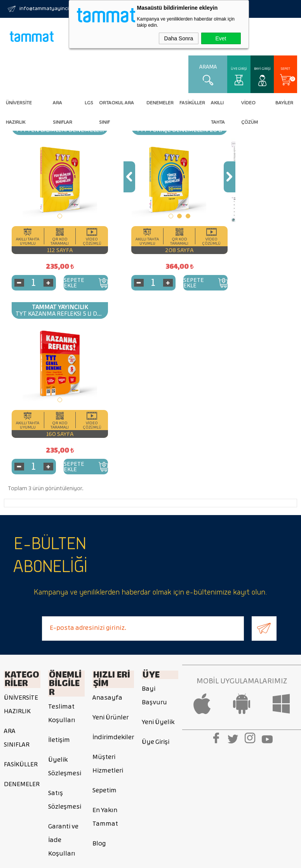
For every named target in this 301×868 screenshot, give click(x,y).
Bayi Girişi (262, 69)
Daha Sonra (179, 38)
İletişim (59, 553)
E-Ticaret (125, 858)
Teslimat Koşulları (62, 527)
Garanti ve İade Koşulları (63, 653)
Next (188, 176)
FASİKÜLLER (192, 103)
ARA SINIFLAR (63, 106)
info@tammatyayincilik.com (52, 9)
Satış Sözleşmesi (65, 613)
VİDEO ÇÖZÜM (250, 106)
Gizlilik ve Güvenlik (62, 693)
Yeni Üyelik (158, 538)
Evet (221, 38)
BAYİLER (284, 103)
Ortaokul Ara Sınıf (117, 106)
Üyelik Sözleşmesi (65, 580)
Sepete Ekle (64, 282)
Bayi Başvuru (154, 511)
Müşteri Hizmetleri (108, 578)
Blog (99, 658)
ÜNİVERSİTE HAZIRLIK (19, 106)
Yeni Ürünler (110, 532)
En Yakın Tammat (105, 631)
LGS (89, 103)
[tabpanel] (50, 180)
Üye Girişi (239, 69)
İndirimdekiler (113, 552)
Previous (109, 176)
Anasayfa (107, 512)
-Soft (106, 858)
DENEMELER (160, 103)
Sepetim (104, 605)
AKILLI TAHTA (218, 106)
